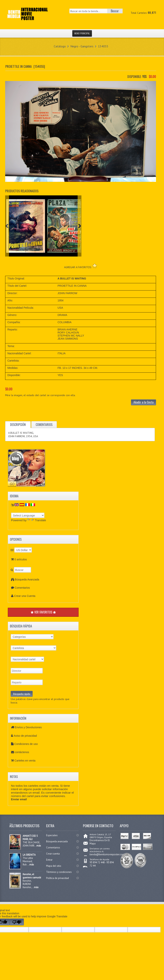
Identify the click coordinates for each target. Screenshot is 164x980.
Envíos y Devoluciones (28, 727)
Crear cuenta (53, 854)
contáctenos (22, 752)
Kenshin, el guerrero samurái (32, 876)
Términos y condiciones (59, 872)
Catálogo (60, 46)
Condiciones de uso (26, 744)
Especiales (52, 835)
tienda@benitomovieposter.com (107, 854)
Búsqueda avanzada (57, 841)
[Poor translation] (17, 922)
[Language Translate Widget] (28, 515)
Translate (37, 520)
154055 (103, 46)
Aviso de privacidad (25, 736)
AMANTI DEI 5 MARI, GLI (30, 838)
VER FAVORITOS (43, 612)
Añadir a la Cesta (143, 402)
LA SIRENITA (29, 855)
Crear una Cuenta (25, 596)
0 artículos (21, 559)
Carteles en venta (25, 761)
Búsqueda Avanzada (27, 579)
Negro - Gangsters (82, 46)
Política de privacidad (57, 878)
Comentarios (22, 588)
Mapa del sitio (54, 866)
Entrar (49, 860)
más (39, 846)
